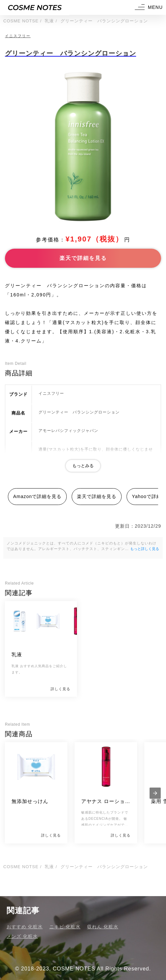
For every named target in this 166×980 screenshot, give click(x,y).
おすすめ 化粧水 (25, 927)
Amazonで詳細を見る (37, 496)
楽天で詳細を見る (83, 258)
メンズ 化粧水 (22, 936)
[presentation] (155, 793)
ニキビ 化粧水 (65, 927)
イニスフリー (18, 36)
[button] (148, 7)
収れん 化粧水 (103, 927)
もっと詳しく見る (145, 549)
